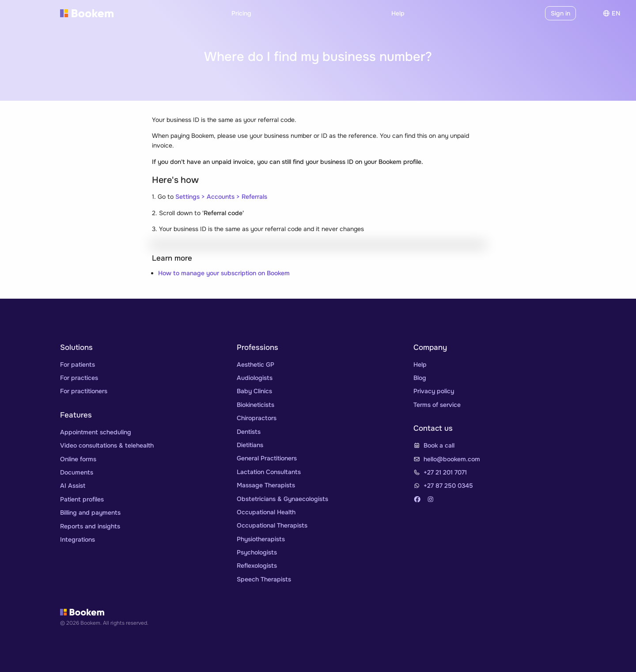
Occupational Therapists (272, 525)
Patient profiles (82, 499)
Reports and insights (90, 526)
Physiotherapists (261, 539)
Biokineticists (256, 405)
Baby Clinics (254, 391)
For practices (79, 378)
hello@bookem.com (452, 459)
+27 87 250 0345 (448, 486)
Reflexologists (257, 566)
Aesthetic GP (256, 364)
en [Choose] (611, 13)
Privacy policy (434, 391)
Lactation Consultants (269, 472)
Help (398, 13)
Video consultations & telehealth (107, 445)
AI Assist (73, 486)
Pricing (241, 13)
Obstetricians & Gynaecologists (282, 499)
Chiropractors (257, 418)
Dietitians (250, 445)
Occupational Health (266, 512)
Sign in (560, 13)
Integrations (78, 539)
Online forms (78, 459)
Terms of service (437, 405)
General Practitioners (267, 458)
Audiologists (255, 378)
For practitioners (84, 391)
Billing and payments (90, 513)
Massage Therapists (266, 485)
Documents (77, 472)
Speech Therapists (264, 579)
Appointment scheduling (96, 432)
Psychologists (257, 552)
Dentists (249, 432)
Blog (420, 378)
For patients (78, 364)
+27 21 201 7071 (445, 472)
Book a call (439, 445)
